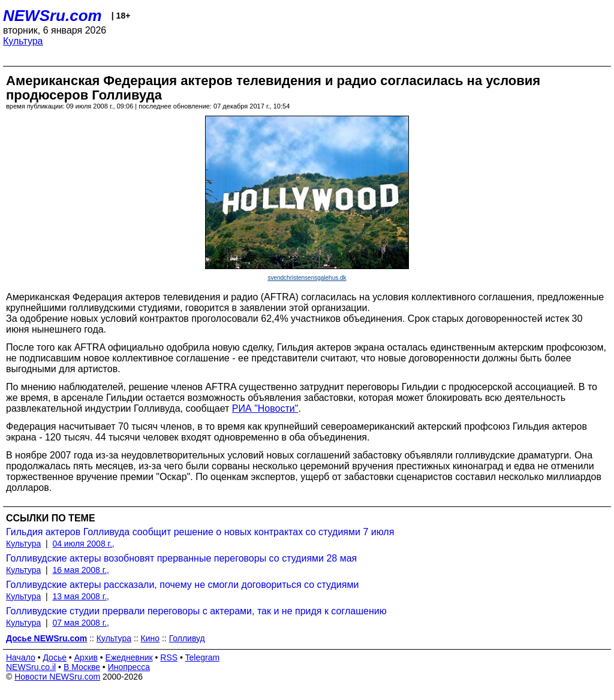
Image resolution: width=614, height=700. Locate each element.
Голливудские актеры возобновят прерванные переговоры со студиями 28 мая (181, 558)
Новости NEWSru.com (57, 677)
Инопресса (129, 667)
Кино (151, 638)
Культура (23, 41)
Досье (55, 657)
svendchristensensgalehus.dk (307, 278)
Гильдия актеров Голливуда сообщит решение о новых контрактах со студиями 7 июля (200, 532)
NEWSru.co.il (31, 667)
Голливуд (187, 638)
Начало (21, 657)
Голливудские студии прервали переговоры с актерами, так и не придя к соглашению (196, 611)
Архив (86, 657)
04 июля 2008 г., (83, 544)
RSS (169, 657)
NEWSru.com (52, 16)
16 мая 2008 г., (81, 570)
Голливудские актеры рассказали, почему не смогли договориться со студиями (182, 585)
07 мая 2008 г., (81, 623)
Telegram (203, 657)
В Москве (82, 667)
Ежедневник (129, 657)
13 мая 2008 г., (81, 596)
